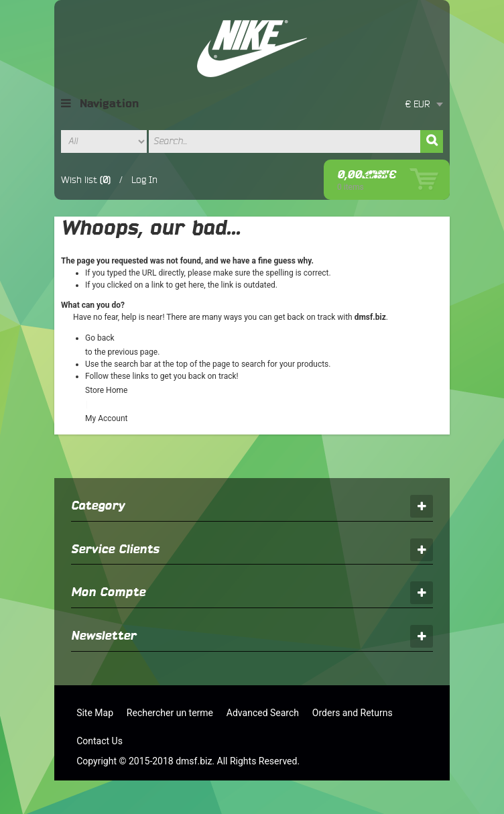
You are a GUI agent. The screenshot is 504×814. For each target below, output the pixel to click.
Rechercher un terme (170, 713)
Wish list (79, 180)
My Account (107, 418)
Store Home (106, 390)
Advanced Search (263, 713)
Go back (100, 338)
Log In (144, 180)
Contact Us (100, 741)
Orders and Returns (353, 713)
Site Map (95, 713)
